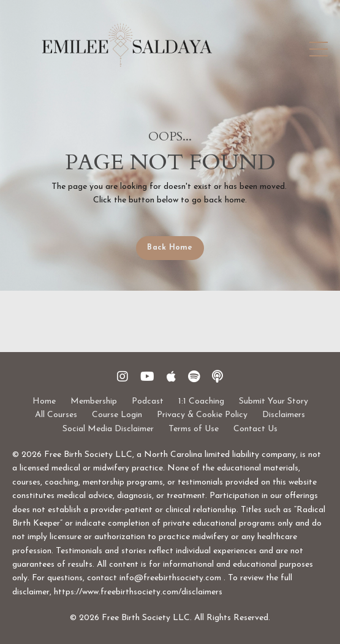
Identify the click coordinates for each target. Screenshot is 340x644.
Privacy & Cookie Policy (202, 415)
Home (44, 401)
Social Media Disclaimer (108, 429)
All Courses (56, 415)
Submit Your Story (274, 401)
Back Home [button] (170, 248)
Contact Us (255, 429)
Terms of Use (194, 429)
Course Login (117, 415)
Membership (94, 401)
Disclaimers (284, 415)
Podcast (148, 401)
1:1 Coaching (201, 401)
